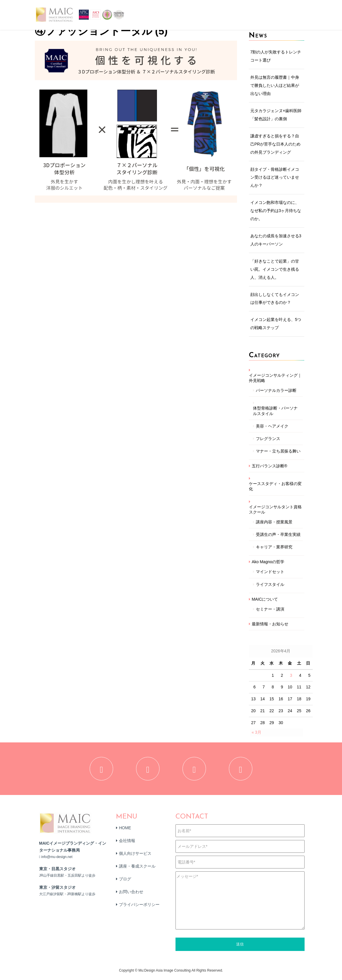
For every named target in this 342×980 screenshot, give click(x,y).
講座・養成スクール (137, 869)
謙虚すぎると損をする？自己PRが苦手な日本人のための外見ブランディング (275, 144)
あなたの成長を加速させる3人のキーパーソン (276, 240)
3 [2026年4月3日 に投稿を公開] (291, 675)
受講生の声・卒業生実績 (278, 534)
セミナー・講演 (270, 609)
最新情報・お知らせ (270, 624)
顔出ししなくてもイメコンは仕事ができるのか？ (275, 299)
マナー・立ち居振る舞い (278, 451)
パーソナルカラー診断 (276, 390)
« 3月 (256, 732)
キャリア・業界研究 (274, 547)
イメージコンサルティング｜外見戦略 (275, 378)
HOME (125, 830)
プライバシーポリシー (139, 907)
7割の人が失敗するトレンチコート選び (276, 56)
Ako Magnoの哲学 (268, 562)
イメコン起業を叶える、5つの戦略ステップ (276, 324)
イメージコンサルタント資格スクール (275, 509)
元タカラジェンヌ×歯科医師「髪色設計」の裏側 (276, 115)
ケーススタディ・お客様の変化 (275, 486)
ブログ (125, 882)
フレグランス (268, 439)
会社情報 (127, 843)
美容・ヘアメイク (272, 426)
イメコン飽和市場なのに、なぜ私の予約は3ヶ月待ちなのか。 (276, 211)
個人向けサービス (135, 856)
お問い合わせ (131, 894)
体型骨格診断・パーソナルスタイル (275, 411)
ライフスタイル (270, 584)
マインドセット (270, 572)
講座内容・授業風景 (274, 522)
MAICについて (265, 599)
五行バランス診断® (269, 466)
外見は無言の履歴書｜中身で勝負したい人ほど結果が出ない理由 (275, 85)
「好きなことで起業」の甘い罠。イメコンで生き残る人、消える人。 (275, 269)
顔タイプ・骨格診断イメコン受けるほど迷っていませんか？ (275, 177)
